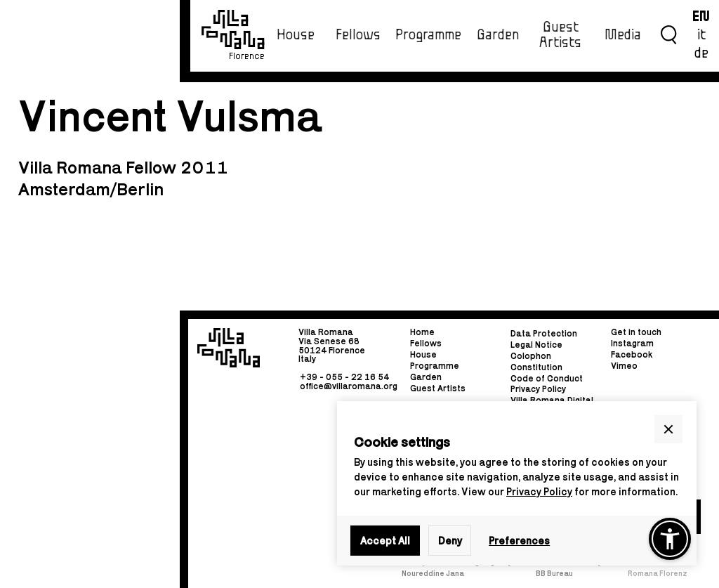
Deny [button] (450, 541)
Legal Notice (536, 345)
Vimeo (624, 366)
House (296, 35)
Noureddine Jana (433, 573)
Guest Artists (560, 35)
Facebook (632, 354)
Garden (498, 35)
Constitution (536, 367)
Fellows (358, 35)
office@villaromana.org (349, 386)
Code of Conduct (547, 378)
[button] (668, 429)
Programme (428, 35)
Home (422, 333)
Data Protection (544, 333)
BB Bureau (554, 573)
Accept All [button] (385, 541)
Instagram (632, 343)
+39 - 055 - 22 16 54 (344, 377)
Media (623, 35)
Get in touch (636, 333)
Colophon (531, 356)
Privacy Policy (539, 491)
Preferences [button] (519, 541)
